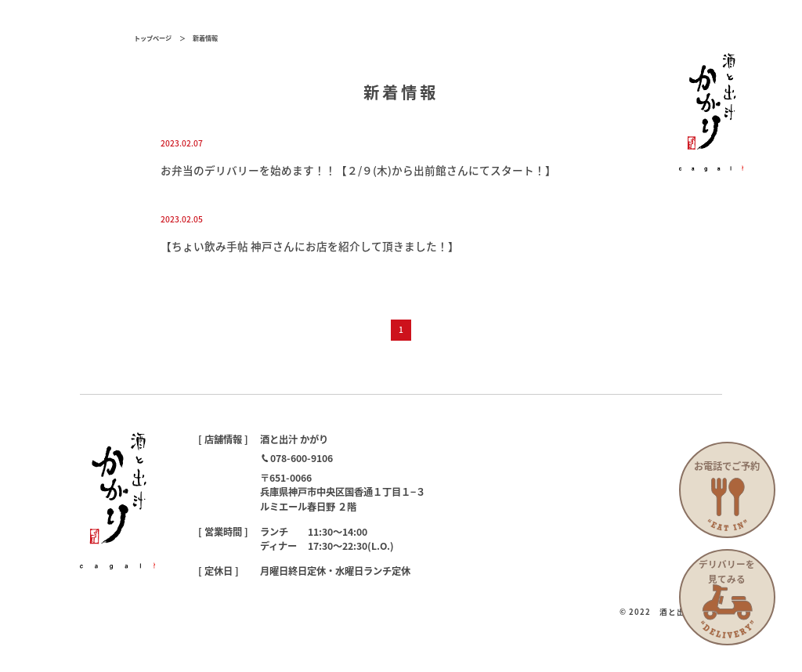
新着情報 (205, 38)
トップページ (153, 38)
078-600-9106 (302, 458)
